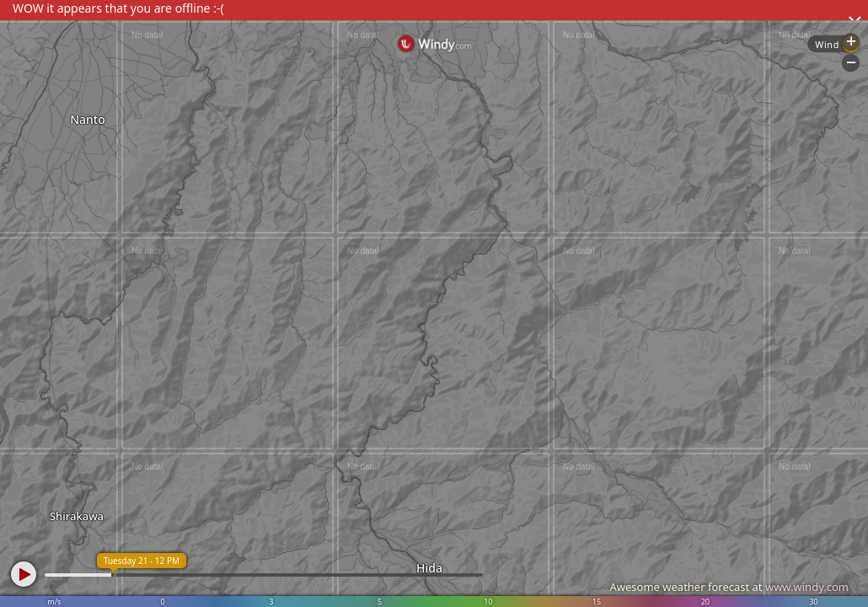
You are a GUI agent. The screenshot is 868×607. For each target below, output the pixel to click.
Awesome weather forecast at (729, 587)
